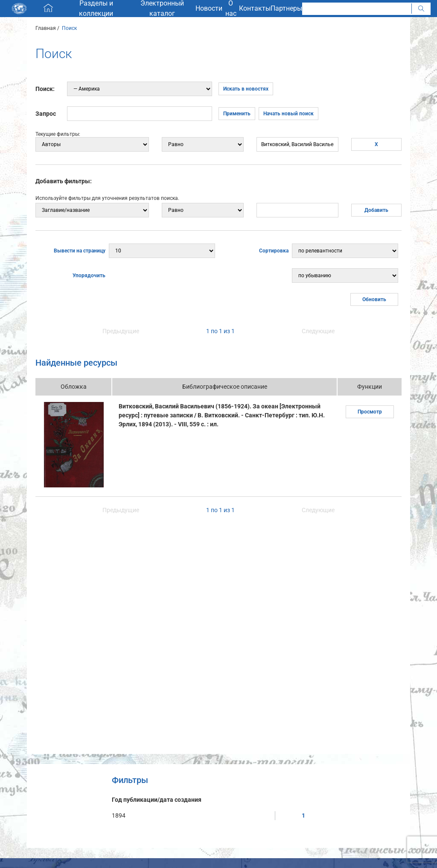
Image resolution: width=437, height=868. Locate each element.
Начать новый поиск (288, 114)
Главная (46, 28)
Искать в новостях (246, 89)
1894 (119, 815)
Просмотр (370, 412)
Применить (237, 114)
